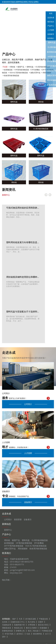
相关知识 (51, 22)
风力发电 (31, 622)
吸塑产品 (21, 67)
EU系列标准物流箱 (43, 67)
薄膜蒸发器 (7, 628)
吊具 (21, 619)
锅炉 (14, 619)
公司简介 (28, 404)
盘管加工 (20, 634)
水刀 (47, 634)
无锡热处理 (7, 625)
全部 (6, 67)
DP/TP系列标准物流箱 (14, 546)
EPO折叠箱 (36, 70)
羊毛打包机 (9, 634)
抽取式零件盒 (35, 73)
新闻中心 (6, 195)
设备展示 (28, 502)
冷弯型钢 (31, 625)
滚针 (4, 637)
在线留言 (51, 34)
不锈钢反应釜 (47, 631)
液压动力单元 (43, 625)
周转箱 (13, 67)
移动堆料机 (38, 634)
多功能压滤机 (31, 619)
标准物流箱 (8, 70)
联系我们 (51, 38)
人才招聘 (51, 30)
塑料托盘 (30, 67)
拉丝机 (5, 622)
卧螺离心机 (20, 631)
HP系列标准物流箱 (22, 70)
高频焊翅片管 (19, 625)
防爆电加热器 (7, 631)
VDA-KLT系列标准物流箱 (19, 73)
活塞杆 (41, 622)
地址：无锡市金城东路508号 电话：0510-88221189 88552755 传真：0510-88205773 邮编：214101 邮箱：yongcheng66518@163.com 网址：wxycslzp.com (19, 566)
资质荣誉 (18, 519)
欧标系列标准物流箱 (12, 76)
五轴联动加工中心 (18, 622)
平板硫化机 (43, 619)
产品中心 (51, 26)
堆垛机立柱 (18, 628)
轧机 (28, 634)
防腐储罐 (43, 628)
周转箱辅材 (23, 549)
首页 (51, 13)
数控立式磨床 (31, 628)
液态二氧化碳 (33, 631)
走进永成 (51, 18)
